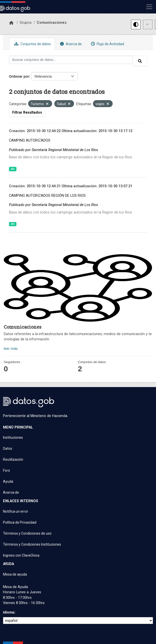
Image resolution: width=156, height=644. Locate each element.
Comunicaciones (52, 22)
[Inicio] (11, 23)
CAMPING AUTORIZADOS (30, 140)
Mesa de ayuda (15, 574)
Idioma (9, 612)
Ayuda (8, 481)
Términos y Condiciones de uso (27, 533)
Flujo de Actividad (107, 44)
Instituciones (13, 437)
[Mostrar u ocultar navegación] (149, 7)
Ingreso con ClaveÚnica (21, 555)
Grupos (26, 22)
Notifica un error (16, 511)
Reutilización (13, 459)
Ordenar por (19, 76)
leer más (11, 349)
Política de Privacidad (20, 522)
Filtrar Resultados (27, 112)
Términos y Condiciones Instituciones (32, 544)
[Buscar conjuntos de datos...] (71, 60)
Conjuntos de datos (32, 44)
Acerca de (70, 44)
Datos (8, 448)
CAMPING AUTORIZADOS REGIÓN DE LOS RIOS (47, 196)
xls (13, 169)
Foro (6, 470)
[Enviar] (140, 61)
